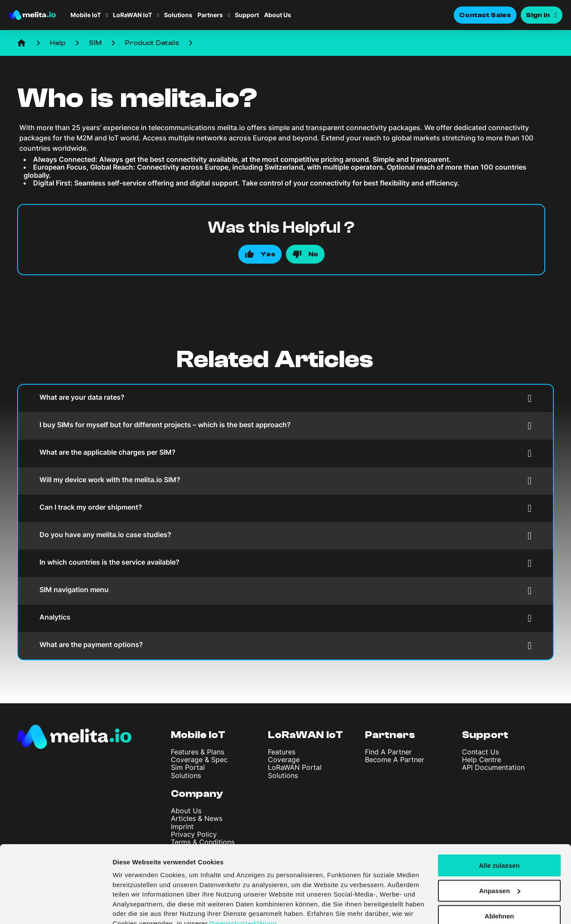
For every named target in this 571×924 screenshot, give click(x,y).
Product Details (152, 43)
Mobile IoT (86, 15)
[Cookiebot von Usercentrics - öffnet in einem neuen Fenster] (56, 907)
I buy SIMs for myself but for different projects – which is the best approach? (285, 426)
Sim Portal (188, 767)
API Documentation (493, 767)
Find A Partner (388, 752)
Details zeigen (134, 907)
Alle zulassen (499, 826)
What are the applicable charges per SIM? (285, 453)
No (313, 254)
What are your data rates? (285, 398)
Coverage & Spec (199, 760)
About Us (278, 15)
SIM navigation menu (285, 591)
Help (58, 43)
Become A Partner (395, 760)
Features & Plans (197, 752)
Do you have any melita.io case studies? (285, 536)
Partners (210, 15)
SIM (95, 43)
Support (247, 15)
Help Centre (481, 760)
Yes (268, 254)
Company (197, 794)
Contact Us (480, 752)
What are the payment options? (285, 646)
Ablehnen (499, 876)
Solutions (178, 15)
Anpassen (500, 851)
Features (282, 752)
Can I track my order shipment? (285, 508)
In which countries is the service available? (285, 563)
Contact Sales (485, 15)
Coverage (284, 760)
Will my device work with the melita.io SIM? (285, 481)
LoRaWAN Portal (295, 767)
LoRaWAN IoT (132, 15)
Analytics (285, 618)
